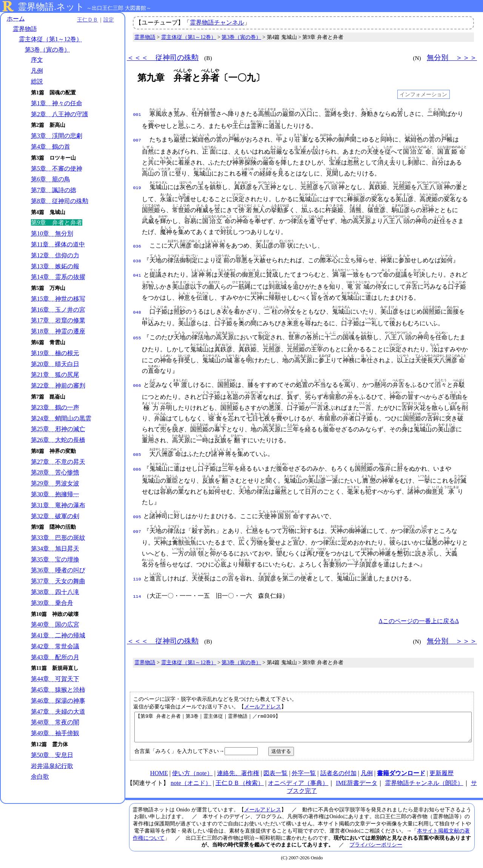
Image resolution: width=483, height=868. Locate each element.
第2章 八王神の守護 (60, 114)
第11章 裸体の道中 (58, 244)
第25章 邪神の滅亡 (58, 429)
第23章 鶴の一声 (55, 407)
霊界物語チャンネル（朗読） (424, 784)
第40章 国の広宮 (55, 625)
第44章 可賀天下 (55, 679)
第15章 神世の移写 (58, 299)
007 (137, 140)
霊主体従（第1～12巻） (51, 39)
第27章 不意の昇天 (58, 462)
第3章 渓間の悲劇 (57, 136)
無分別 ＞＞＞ (452, 58)
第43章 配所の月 (55, 657)
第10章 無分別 (52, 234)
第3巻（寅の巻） (48, 50)
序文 (37, 60)
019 (137, 187)
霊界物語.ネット (51, 7)
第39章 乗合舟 (52, 603)
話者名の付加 (338, 774)
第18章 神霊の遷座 (58, 332)
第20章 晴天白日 (55, 364)
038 (137, 260)
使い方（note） (192, 774)
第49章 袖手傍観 (55, 733)
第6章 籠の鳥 (51, 179)
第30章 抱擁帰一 (55, 494)
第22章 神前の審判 (58, 386)
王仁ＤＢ (83, 20)
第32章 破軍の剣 (55, 516)
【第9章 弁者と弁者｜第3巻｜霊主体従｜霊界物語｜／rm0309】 (303, 725)
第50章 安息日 (52, 755)
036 (137, 246)
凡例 (37, 71)
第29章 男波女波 (55, 484)
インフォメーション (423, 94)
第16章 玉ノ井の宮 (58, 310)
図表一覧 (275, 774)
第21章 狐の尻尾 (55, 375)
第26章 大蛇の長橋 (58, 440)
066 (137, 383)
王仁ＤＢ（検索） (240, 784)
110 (137, 576)
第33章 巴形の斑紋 (58, 538)
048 (137, 310)
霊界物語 (25, 29)
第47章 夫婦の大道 (58, 712)
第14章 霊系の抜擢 (58, 277)
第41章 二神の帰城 (58, 636)
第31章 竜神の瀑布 (58, 505)
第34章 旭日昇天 (55, 549)
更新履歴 (441, 774)
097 (137, 528)
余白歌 (40, 777)
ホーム (16, 19)
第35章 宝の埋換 (55, 559)
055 (137, 336)
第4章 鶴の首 (51, 147)
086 (137, 466)
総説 (37, 82)
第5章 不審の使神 (57, 169)
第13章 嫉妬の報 (55, 266)
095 (137, 514)
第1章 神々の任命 (57, 103)
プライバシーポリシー (376, 846)
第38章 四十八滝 (55, 592)
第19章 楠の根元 (55, 353)
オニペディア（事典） (298, 784)
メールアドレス (263, 702)
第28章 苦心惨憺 (55, 473)
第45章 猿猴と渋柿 (58, 690)
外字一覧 (304, 774)
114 (137, 592)
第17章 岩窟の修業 (58, 321)
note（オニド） (191, 784)
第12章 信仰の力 (55, 255)
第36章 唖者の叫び (58, 570)
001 (137, 114)
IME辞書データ (356, 784)
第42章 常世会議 (55, 646)
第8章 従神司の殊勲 (60, 201)
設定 (104, 20)
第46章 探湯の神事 (58, 701)
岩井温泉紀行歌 (52, 766)
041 (137, 273)
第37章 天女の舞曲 (58, 581)
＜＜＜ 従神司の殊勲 (163, 58)
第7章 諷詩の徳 (54, 190)
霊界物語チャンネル (217, 22)
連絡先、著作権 (238, 774)
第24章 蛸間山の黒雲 (61, 418)
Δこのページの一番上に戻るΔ (419, 616)
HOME (159, 774)
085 (137, 452)
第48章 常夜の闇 (55, 723)
